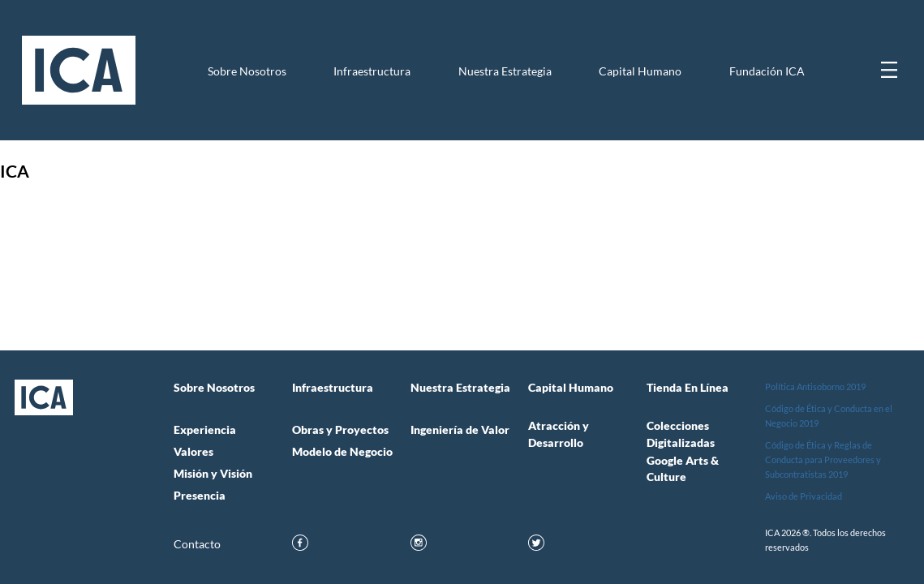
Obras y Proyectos (340, 430)
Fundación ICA (767, 71)
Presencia (200, 496)
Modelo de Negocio (342, 452)
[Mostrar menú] (889, 70)
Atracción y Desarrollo (559, 434)
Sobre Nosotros (247, 71)
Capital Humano (640, 71)
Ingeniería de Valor (460, 430)
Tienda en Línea (688, 388)
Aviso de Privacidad (804, 496)
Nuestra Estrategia (505, 71)
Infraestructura (372, 71)
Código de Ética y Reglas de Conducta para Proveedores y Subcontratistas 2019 (823, 459)
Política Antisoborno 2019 (815, 386)
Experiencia (205, 430)
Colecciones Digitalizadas (681, 434)
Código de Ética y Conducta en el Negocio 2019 (829, 416)
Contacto (197, 544)
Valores (193, 452)
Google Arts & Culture (683, 469)
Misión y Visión (213, 474)
